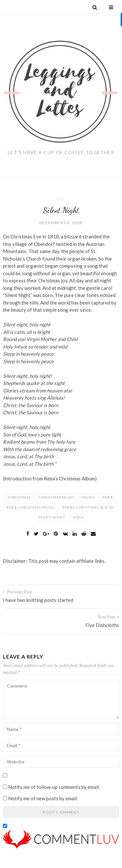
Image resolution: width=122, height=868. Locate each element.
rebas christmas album (88, 507)
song (78, 517)
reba (108, 497)
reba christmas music (31, 507)
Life (61, 199)
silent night (52, 517)
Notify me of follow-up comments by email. (54, 787)
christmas (19, 497)
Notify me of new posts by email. (43, 798)
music (89, 497)
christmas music (57, 497)
